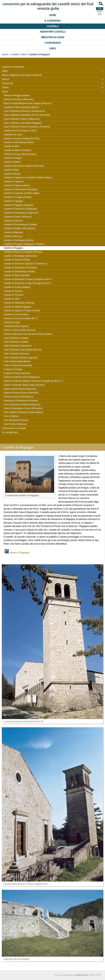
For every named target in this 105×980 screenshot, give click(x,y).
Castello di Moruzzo (13, 236)
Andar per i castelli (52, 32)
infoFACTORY (95, 975)
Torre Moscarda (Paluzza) (16, 420)
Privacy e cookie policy (64, 975)
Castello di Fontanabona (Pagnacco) (21, 213)
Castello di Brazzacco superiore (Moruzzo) (24, 166)
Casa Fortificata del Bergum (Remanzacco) (24, 111)
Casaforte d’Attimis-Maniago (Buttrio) (21, 107)
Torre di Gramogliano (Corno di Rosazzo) (23, 408)
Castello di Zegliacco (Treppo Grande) (22, 311)
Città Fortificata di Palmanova (18, 346)
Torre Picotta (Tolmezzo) (15, 424)
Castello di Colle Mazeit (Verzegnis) (21, 189)
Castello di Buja (11, 170)
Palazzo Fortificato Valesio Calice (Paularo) (24, 385)
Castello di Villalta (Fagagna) (17, 307)
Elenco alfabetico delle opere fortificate (22, 75)
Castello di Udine (12, 299)
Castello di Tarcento (13, 291)
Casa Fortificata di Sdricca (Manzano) (22, 119)
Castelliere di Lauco (13, 135)
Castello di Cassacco (14, 182)
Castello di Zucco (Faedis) (16, 315)
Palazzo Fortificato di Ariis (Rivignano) (22, 377)
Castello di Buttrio (12, 174)
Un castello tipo (10, 432)
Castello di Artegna (13, 158)
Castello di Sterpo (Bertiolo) (17, 275)
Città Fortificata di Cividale (16, 342)
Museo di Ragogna (20, 553)
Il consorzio (53, 21)
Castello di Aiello (11, 146)
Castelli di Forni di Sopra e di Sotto (20, 131)
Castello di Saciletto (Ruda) (17, 260)
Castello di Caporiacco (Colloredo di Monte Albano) (28, 178)
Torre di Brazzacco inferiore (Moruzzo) (22, 405)
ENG (100, 11)
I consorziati (52, 43)
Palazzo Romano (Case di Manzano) (21, 393)
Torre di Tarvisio (11, 416)
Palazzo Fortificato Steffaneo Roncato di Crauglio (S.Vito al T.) (33, 381)
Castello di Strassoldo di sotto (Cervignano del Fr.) (28, 283)
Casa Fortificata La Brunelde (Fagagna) (22, 123)
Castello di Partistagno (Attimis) (19, 240)
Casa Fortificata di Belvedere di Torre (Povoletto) (27, 115)
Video (5, 71)
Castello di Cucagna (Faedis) (17, 197)
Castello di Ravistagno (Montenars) (20, 256)
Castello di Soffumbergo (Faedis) (19, 272)
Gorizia (5, 79)
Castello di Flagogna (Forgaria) (18, 205)
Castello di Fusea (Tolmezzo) (17, 217)
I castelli (52, 26)
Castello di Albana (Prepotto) (17, 150)
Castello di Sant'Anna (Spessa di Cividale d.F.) (26, 264)
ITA (100, 9)
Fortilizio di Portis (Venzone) (17, 373)
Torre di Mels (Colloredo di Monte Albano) (23, 412)
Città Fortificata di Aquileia (16, 338)
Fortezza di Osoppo (13, 369)
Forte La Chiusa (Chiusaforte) (18, 365)
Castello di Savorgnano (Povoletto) (20, 268)
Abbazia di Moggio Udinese (17, 95)
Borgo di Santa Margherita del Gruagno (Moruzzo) (28, 103)
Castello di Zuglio (12, 322)
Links (53, 48)
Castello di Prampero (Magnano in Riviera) (24, 244)
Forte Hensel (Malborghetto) (17, 361)
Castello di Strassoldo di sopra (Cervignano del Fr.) (28, 279)
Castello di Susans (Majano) (17, 287)
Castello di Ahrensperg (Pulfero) (19, 142)
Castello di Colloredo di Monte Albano (22, 193)
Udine (24, 54)
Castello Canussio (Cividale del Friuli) (21, 139)
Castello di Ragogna (13, 248)
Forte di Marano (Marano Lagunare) (21, 358)
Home (52, 15)
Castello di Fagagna (13, 201)
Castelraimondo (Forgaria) (16, 326)
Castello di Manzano (13, 232)
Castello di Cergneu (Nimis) (17, 185)
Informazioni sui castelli (14, 428)
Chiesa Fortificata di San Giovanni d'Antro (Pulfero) (28, 334)
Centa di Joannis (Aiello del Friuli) (20, 330)
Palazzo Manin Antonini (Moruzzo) (20, 389)
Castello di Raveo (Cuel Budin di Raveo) (23, 252)
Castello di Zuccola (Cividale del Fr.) (21, 318)
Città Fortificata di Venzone (16, 354)
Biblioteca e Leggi (52, 37)
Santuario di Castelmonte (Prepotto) (21, 401)
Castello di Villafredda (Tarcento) (19, 303)
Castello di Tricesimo (14, 295)
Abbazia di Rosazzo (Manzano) (19, 99)
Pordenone (8, 83)
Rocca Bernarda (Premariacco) (18, 397)
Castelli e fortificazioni (13, 67)
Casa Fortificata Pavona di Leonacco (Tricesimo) (27, 127)
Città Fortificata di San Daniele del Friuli (22, 350)
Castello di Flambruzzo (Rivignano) (20, 209)
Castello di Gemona (13, 221)
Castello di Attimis (12, 162)
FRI (100, 14)
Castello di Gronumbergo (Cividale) (20, 224)
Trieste (5, 87)
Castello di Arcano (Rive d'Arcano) (20, 154)
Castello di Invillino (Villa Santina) (19, 228)
